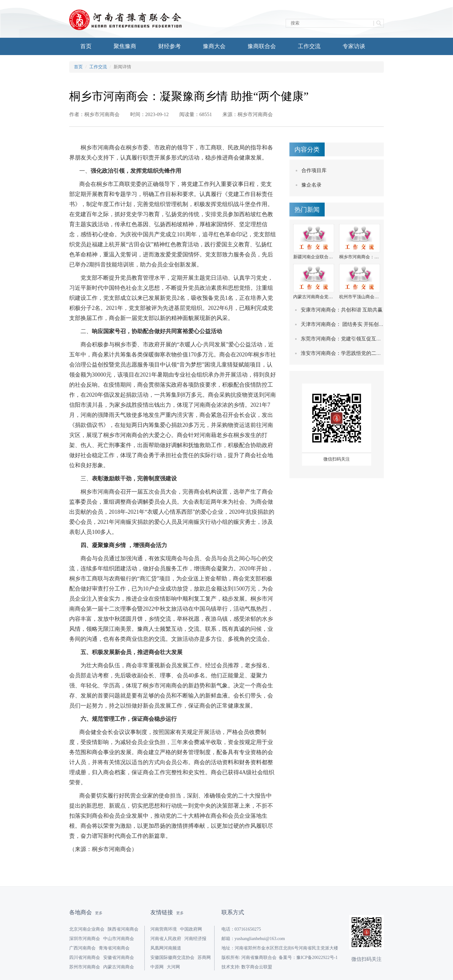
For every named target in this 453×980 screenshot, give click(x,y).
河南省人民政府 (166, 939)
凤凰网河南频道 (166, 948)
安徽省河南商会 (119, 958)
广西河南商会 (82, 948)
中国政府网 (191, 929)
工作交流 (309, 46)
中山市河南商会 (119, 939)
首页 (86, 46)
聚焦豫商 (125, 46)
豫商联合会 (262, 46)
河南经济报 (195, 939)
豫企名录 (311, 185)
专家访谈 (354, 46)
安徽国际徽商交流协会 (172, 958)
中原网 (157, 967)
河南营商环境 (164, 929)
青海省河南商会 (114, 948)
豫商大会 (214, 46)
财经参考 (170, 46)
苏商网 (204, 958)
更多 (99, 913)
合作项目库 (314, 170)
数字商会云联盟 (257, 967)
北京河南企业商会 (87, 929)
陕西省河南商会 (123, 929)
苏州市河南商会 (85, 967)
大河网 (173, 967)
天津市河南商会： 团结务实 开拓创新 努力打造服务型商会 (366, 324)
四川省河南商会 (85, 958)
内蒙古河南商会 (119, 967)
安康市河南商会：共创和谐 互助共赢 (342, 310)
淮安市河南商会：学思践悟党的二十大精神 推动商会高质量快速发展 (377, 353)
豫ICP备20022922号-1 (317, 958)
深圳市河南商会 (85, 939)
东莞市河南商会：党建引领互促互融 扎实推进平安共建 (362, 339)
